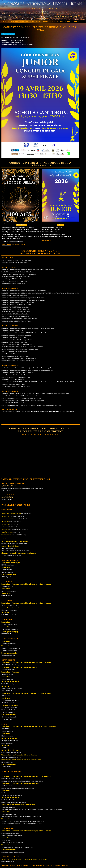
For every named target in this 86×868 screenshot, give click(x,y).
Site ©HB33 (64, 865)
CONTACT (75, 21)
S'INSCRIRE (24, 21)
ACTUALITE (5, 21)
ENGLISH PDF (16, 245)
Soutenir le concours (53, 865)
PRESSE (46, 21)
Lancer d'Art (42, 865)
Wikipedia (5, 865)
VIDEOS (39, 21)
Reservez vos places (8, 34)
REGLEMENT (6, 245)
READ (23, 245)
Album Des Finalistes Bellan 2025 (41, 434)
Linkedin (34, 865)
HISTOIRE (15, 21)
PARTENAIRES (65, 21)
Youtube (18, 865)
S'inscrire (61, 225)
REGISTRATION (21, 225)
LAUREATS (54, 21)
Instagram (25, 865)
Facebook (12, 865)
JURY (32, 21)
